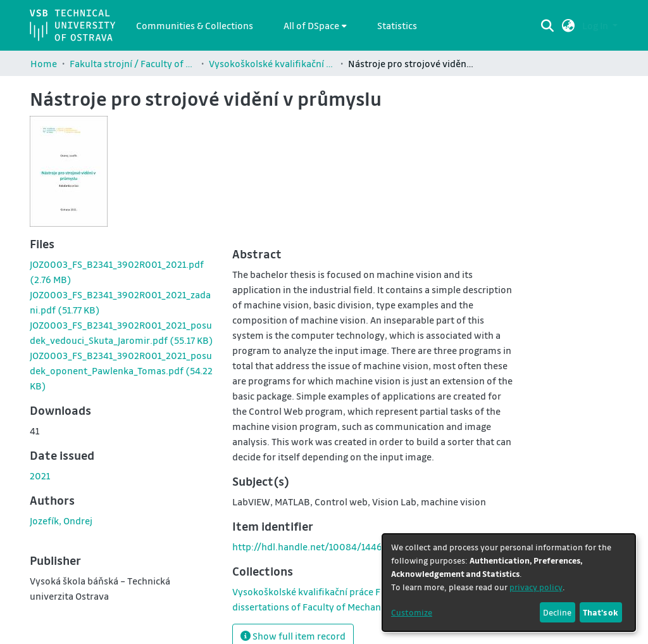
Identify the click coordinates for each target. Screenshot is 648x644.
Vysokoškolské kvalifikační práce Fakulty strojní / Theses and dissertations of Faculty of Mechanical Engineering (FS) (272, 63)
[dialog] (509, 583)
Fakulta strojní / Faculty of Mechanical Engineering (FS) (133, 63)
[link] (121, 370)
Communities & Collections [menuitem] (195, 25)
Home (44, 63)
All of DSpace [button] (311, 25)
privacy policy (536, 587)
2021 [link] (40, 476)
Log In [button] (596, 25)
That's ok (601, 612)
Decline (557, 612)
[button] (569, 25)
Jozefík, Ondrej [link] (61, 521)
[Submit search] (548, 25)
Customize (412, 612)
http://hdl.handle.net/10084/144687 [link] (312, 546)
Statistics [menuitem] (397, 25)
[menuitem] (315, 25)
